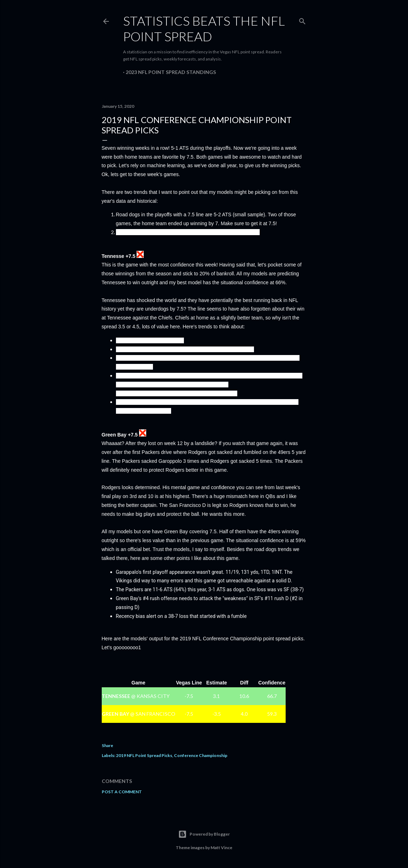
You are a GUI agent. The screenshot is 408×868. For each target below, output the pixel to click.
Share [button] (107, 745)
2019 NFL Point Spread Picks (144, 755)
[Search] (302, 20)
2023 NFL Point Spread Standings (171, 72)
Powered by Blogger (204, 834)
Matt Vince (221, 848)
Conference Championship (201, 755)
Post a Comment (122, 792)
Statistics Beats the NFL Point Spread (204, 28)
